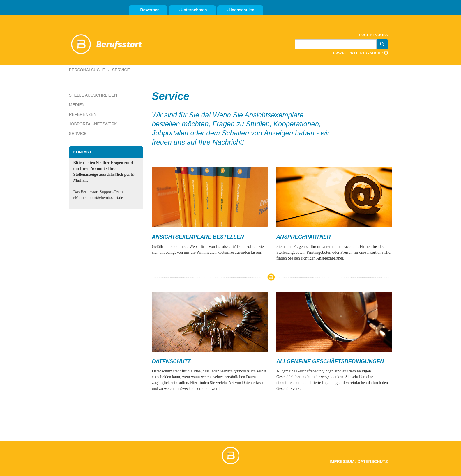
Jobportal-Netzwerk (93, 124)
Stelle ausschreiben (93, 95)
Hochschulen (241, 10)
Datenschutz (373, 461)
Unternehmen (192, 10)
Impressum (342, 461)
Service (78, 134)
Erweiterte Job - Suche (360, 53)
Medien (77, 105)
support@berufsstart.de (104, 198)
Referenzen (83, 114)
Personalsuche (87, 70)
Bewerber (149, 10)
